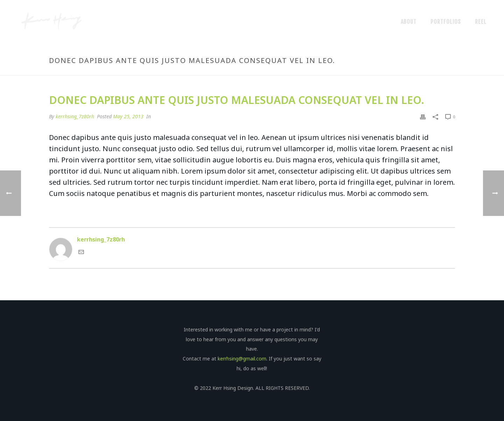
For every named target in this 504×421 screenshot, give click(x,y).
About (409, 22)
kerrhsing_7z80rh (75, 116)
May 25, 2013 (128, 116)
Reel (481, 22)
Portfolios (446, 22)
